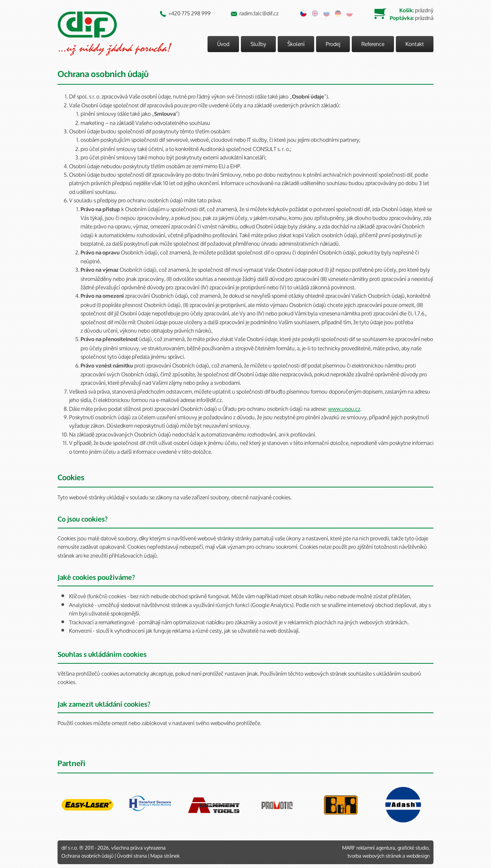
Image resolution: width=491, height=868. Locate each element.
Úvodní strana (132, 856)
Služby (258, 44)
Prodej (333, 44)
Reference (373, 44)
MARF (349, 848)
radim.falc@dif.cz (259, 13)
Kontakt (415, 44)
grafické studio (413, 848)
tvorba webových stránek (374, 856)
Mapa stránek (165, 856)
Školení (296, 44)
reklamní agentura (376, 848)
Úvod (223, 44)
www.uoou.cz (344, 409)
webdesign (418, 856)
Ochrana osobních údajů (87, 856)
